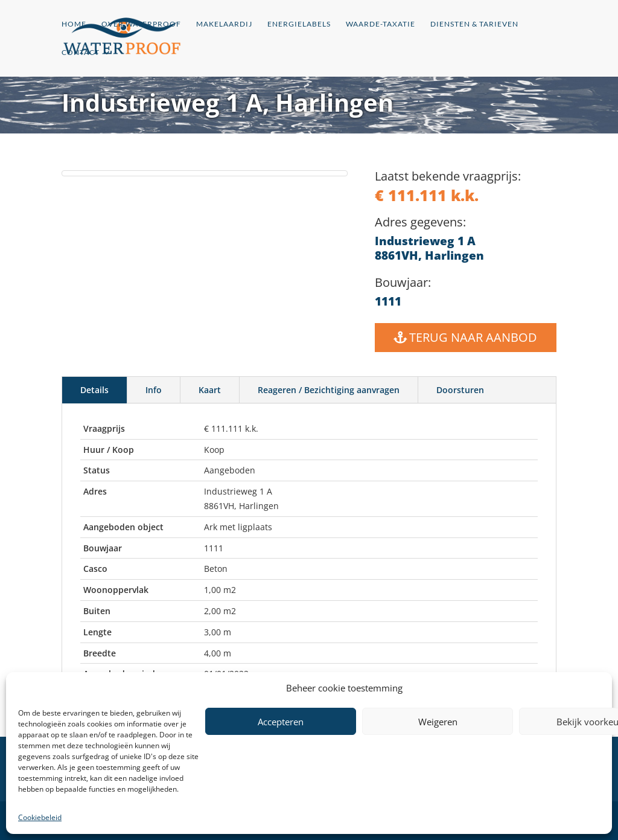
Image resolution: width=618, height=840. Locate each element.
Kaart (210, 390)
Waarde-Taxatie (381, 24)
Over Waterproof (141, 24)
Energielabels (299, 24)
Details (94, 390)
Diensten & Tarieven (474, 24)
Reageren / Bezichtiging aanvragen (329, 390)
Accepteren (281, 722)
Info (154, 390)
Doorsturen (460, 390)
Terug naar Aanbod (473, 337)
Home (74, 24)
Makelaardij (224, 24)
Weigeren (438, 722)
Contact (81, 53)
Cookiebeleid (40, 817)
